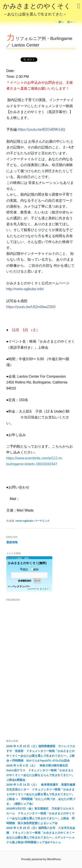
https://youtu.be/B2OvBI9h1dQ (41, 129)
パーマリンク (42, 521)
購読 (24, 570)
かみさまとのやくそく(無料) (27, 563)
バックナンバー (21, 586)
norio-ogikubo (24, 521)
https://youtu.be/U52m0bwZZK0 (31, 307)
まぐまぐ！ (45, 589)
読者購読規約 (25, 581)
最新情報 (12, 542)
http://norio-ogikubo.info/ (25, 289)
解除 (35, 570)
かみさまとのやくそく (37, 10)
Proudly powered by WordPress (41, 859)
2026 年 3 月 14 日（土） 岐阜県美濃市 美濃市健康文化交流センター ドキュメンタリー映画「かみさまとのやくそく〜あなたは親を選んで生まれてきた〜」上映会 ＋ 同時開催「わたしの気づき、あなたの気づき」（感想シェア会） (41, 794)
